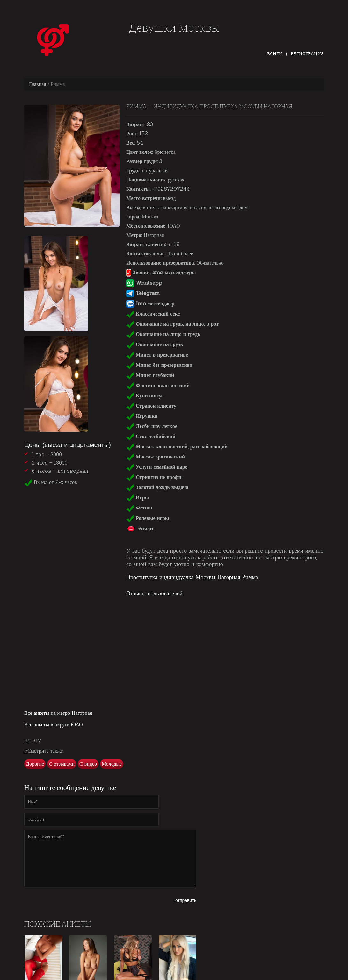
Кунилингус (145, 395)
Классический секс (153, 314)
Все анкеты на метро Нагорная (58, 713)
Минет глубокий (150, 375)
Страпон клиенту (151, 406)
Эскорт (140, 528)
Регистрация (307, 53)
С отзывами (62, 764)
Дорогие (35, 764)
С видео (88, 764)
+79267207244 (171, 189)
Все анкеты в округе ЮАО (54, 724)
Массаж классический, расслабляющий (177, 446)
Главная (38, 84)
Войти (275, 53)
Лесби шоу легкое (152, 426)
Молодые (112, 764)
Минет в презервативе (157, 355)
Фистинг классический (158, 385)
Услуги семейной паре (157, 467)
